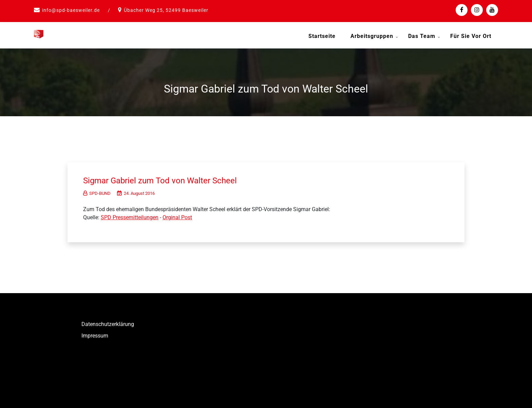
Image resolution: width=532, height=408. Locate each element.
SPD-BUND (97, 192)
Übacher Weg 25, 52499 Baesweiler (166, 10)
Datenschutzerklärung (108, 323)
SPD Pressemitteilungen (130, 216)
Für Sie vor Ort (471, 36)
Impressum (95, 334)
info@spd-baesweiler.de (71, 10)
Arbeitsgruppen (372, 36)
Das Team (422, 36)
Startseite (322, 36)
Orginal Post (177, 216)
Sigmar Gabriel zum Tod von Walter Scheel (166, 179)
